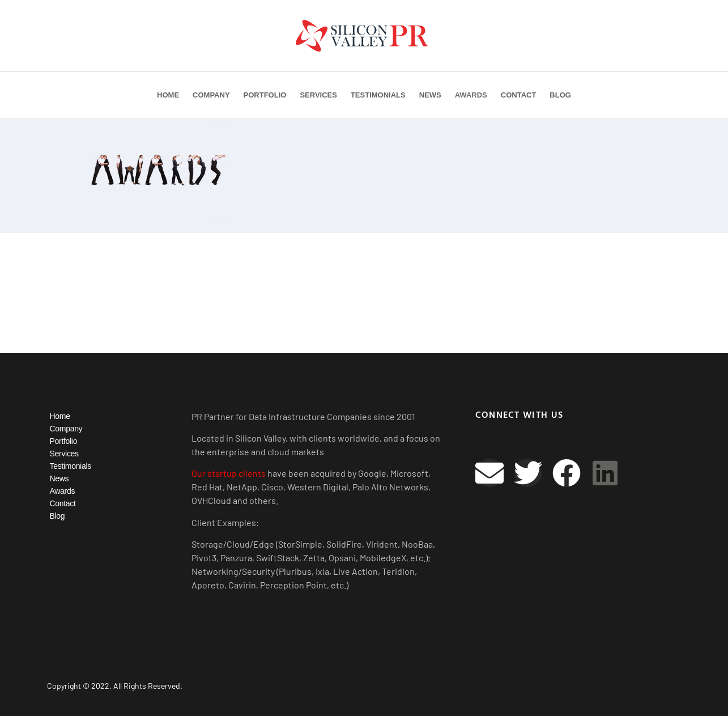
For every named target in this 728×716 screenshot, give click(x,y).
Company (211, 95)
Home (168, 95)
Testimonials (378, 95)
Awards (471, 95)
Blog (560, 95)
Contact (519, 95)
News (430, 95)
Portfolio (265, 95)
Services (318, 95)
